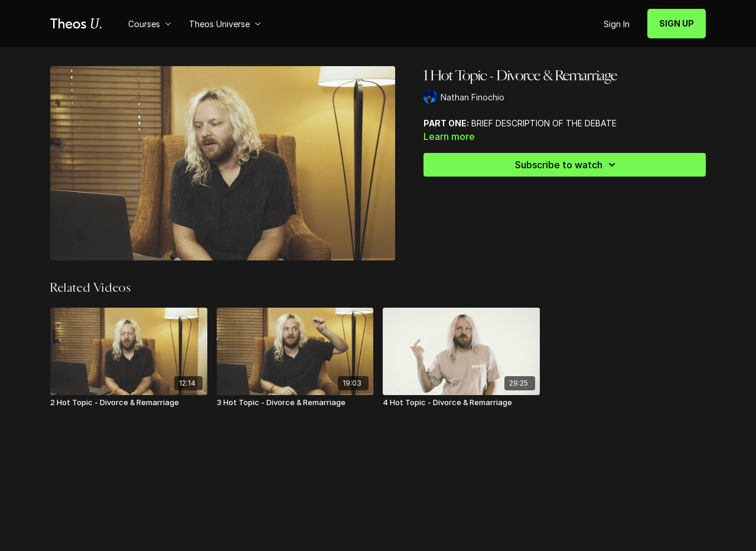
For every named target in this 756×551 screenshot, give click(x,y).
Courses (150, 24)
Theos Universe (225, 24)
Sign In (617, 24)
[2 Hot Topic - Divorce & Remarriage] (129, 403)
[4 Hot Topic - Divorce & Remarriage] (461, 403)
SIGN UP (677, 23)
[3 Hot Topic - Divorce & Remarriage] (295, 403)
